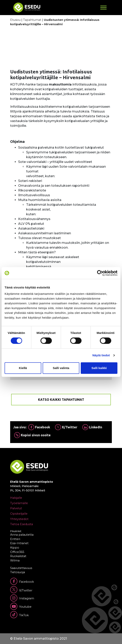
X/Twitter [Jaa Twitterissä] (66, 427)
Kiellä (23, 368)
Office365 (17, 552)
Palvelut (16, 508)
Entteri (15, 539)
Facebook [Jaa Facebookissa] (39, 427)
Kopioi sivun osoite (32, 435)
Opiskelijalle (19, 514)
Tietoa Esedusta (22, 524)
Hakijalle (16, 498)
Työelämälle (19, 503)
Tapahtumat (32, 20)
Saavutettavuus (21, 568)
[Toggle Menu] (103, 7)
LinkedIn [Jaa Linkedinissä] (92, 427)
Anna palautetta (22, 535)
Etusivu (15, 20)
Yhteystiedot (19, 519)
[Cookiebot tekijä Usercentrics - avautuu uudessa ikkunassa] (100, 273)
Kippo (15, 548)
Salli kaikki (99, 368)
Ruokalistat (18, 556)
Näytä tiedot (101, 355)
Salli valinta (61, 368)
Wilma (15, 560)
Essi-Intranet (19, 543)
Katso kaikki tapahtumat (61, 400)
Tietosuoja (18, 572)
